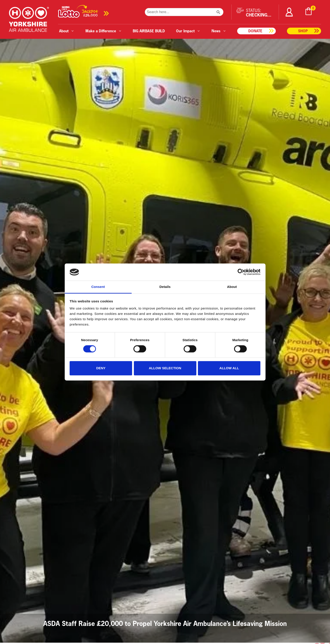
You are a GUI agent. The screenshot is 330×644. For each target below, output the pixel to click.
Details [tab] (165, 287)
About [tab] (232, 287)
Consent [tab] (98, 287)
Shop (303, 31)
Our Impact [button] (188, 31)
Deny (101, 368)
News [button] (219, 31)
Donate (255, 31)
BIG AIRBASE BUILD (149, 31)
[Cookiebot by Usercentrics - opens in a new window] (241, 272)
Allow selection (165, 368)
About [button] (67, 31)
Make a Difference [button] (104, 31)
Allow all (229, 368)
